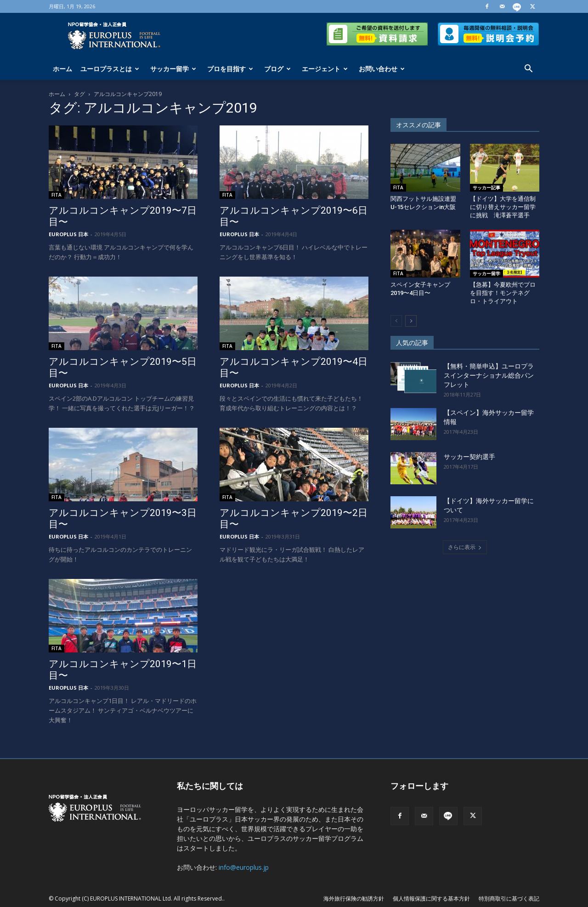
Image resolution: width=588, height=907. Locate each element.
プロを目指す (230, 69)
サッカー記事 (486, 187)
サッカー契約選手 (469, 457)
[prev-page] (396, 321)
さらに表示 (465, 547)
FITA (57, 195)
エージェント (325, 69)
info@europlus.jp (244, 867)
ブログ (277, 69)
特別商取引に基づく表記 (509, 898)
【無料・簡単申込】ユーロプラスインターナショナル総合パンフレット (489, 375)
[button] (528, 70)
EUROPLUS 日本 (68, 234)
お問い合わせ (382, 69)
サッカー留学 (173, 69)
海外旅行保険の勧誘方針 (354, 898)
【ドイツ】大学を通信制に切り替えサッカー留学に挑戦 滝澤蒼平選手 (503, 207)
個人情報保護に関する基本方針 (431, 898)
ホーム (62, 69)
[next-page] (411, 321)
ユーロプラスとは (110, 69)
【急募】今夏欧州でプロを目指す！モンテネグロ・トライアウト (503, 293)
